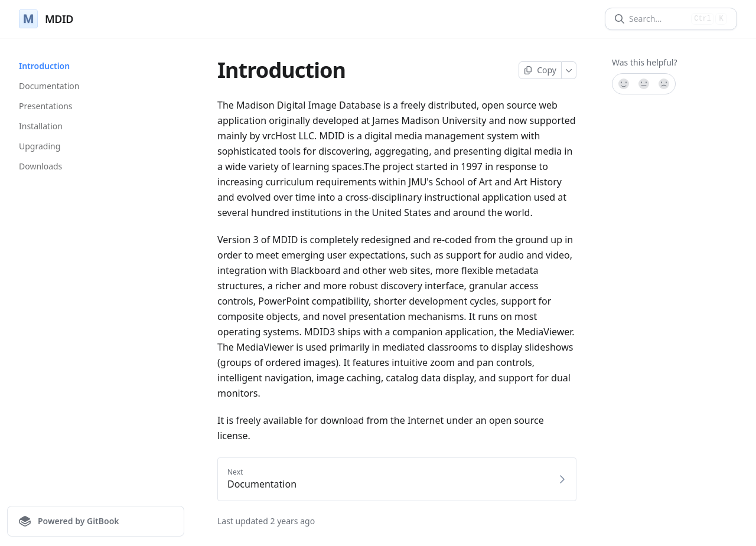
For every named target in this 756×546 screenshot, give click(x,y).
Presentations (46, 106)
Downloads (40, 166)
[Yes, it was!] (623, 84)
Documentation (49, 86)
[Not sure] (644, 84)
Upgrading (40, 146)
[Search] (658, 19)
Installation (41, 126)
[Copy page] (540, 70)
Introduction (44, 66)
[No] (664, 84)
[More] (569, 70)
